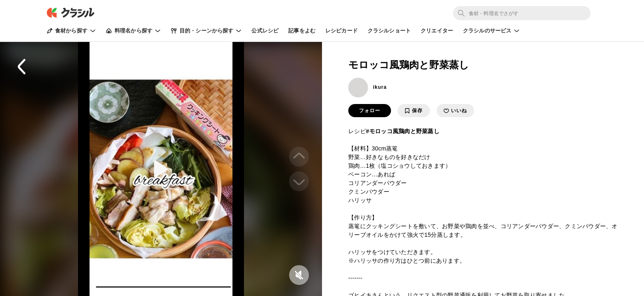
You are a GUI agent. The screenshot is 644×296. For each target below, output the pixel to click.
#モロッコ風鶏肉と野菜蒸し (403, 131)
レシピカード (342, 31)
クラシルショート (389, 31)
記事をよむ (302, 31)
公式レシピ (265, 31)
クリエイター (437, 31)
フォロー (370, 111)
